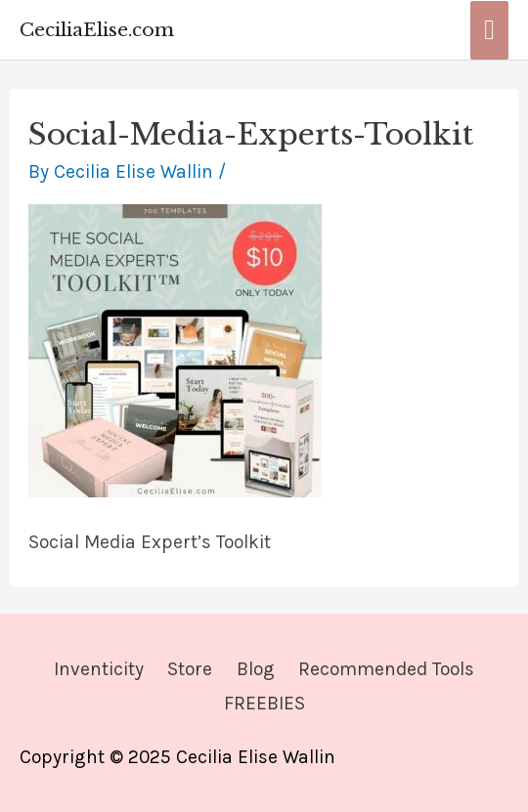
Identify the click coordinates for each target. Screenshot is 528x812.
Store (190, 669)
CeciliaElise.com (97, 29)
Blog (256, 669)
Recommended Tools (386, 669)
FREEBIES (264, 703)
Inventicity (99, 669)
